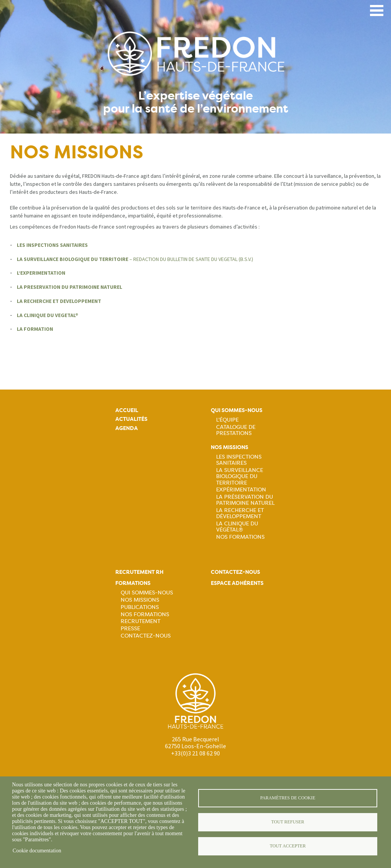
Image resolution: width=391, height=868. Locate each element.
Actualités (131, 419)
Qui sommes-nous (237, 410)
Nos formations (145, 614)
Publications (140, 607)
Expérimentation (241, 490)
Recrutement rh (139, 572)
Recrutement (141, 621)
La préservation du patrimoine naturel (245, 500)
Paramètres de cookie (288, 798)
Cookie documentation (37, 851)
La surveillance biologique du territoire (240, 476)
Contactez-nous (146, 636)
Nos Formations (240, 537)
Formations (133, 583)
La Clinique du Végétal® (237, 527)
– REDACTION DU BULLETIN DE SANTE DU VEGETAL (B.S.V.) (135, 259)
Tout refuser (288, 822)
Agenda (127, 428)
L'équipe (227, 420)
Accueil (127, 410)
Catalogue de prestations (236, 430)
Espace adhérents (237, 583)
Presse (130, 628)
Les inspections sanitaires (239, 460)
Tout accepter (288, 846)
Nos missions (229, 447)
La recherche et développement (240, 513)
